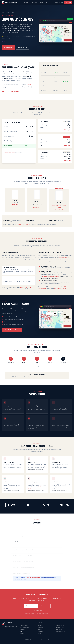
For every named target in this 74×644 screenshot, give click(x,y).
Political (40, 634)
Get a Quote (45, 606)
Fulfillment (22, 634)
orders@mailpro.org (61, 632)
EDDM (21, 632)
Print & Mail (22, 630)
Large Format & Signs (25, 628)
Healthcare (40, 626)
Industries (35, 2)
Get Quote (68, 2)
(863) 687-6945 (59, 2)
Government (41, 628)
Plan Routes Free (23, 47)
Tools (42, 2)
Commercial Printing (24, 626)
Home (3, 12)
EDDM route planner (34, 408)
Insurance (40, 630)
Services (27, 2)
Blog (47, 2)
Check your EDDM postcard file (33, 578)
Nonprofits (40, 632)
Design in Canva (37, 207)
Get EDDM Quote (8, 47)
